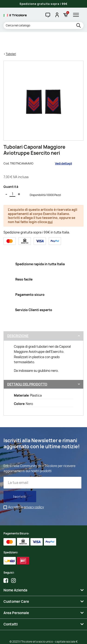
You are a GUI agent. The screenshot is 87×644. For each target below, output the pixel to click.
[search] (79, 26)
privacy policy (34, 489)
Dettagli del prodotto (27, 366)
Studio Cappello (43, 637)
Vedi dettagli (63, 146)
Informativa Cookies (68, 633)
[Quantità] (12, 176)
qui (50, 204)
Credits (27, 637)
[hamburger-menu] (77, 15)
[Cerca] (43, 25)
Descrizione (18, 318)
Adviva (60, 637)
